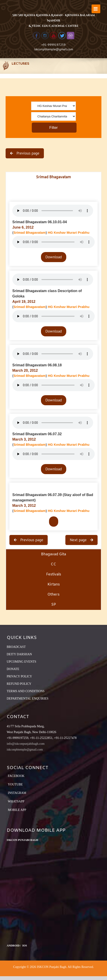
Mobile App (17, 810)
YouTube (15, 784)
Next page (79, 540)
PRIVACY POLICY (19, 676)
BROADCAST (16, 647)
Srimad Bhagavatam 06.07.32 (37, 434)
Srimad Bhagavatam (30, 232)
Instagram (17, 793)
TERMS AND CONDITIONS (26, 691)
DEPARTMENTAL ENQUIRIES (28, 699)
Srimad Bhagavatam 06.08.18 (37, 365)
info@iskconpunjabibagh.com (26, 744)
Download (54, 257)
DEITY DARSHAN (19, 654)
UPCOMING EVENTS (21, 662)
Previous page (27, 153)
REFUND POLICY (19, 684)
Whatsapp (16, 801)
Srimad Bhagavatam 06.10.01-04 (40, 222)
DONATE (13, 669)
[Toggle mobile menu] (96, 9)
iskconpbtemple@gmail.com (53, 49)
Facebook (16, 776)
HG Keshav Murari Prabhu (68, 232)
